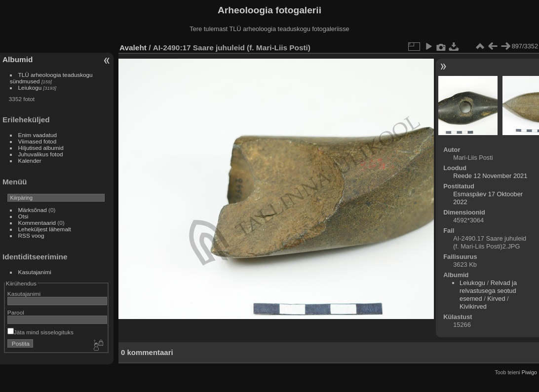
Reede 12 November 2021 (490, 176)
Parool (16, 312)
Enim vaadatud (38, 135)
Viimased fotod (38, 141)
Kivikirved (473, 306)
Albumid (18, 59)
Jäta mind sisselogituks (40, 332)
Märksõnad (33, 210)
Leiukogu (30, 88)
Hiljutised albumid (41, 148)
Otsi (23, 216)
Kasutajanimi (35, 272)
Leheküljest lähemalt (45, 229)
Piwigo (529, 372)
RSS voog (31, 235)
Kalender (30, 160)
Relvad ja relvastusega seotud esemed (488, 291)
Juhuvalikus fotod (41, 154)
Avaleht (133, 48)
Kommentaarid (37, 223)
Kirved (496, 299)
